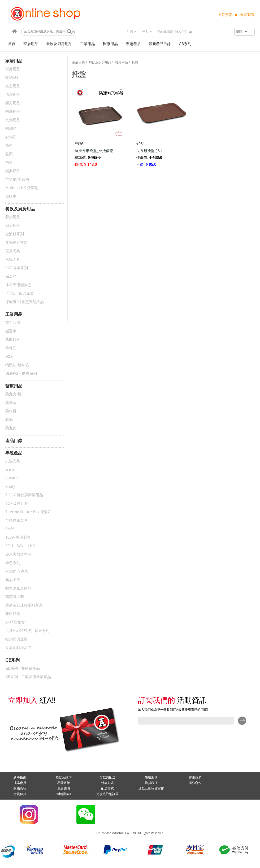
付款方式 (107, 783)
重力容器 (13, 323)
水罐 (9, 357)
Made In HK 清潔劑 (22, 188)
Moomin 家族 (17, 571)
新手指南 (20, 777)
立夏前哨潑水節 (18, 648)
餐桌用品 (13, 217)
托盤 (135, 62)
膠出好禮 (13, 614)
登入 (145, 32)
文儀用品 (13, 120)
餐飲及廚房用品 (59, 44)
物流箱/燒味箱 (17, 365)
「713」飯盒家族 (20, 293)
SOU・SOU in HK (20, 546)
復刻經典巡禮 (16, 639)
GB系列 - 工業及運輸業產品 (28, 677)
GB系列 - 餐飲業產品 (23, 668)
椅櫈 (9, 145)
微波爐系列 (15, 234)
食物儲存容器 (16, 243)
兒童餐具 (13, 251)
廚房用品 (13, 226)
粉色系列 (13, 563)
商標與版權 (64, 794)
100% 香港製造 (18, 537)
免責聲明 (64, 788)
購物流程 (20, 788)
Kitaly (10, 487)
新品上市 (13, 580)
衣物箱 (11, 137)
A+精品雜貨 (15, 622)
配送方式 (107, 788)
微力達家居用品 (18, 588)
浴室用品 (13, 86)
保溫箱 (11, 276)
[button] (244, 32)
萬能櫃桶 (13, 340)
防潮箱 (11, 128)
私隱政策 (64, 783)
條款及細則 (64, 777)
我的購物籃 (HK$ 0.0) (172, 32)
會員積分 (20, 794)
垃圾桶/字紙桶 (17, 179)
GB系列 (185, 44)
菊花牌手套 (15, 597)
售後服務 (151, 777)
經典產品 (13, 171)
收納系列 (13, 78)
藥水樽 (11, 411)
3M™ (10, 529)
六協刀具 (13, 259)
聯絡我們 (195, 777)
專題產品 (133, 44)
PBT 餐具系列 (17, 268)
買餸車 (11, 196)
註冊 (130, 32)
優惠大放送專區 (18, 554)
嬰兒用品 (13, 103)
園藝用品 (13, 112)
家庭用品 (13, 69)
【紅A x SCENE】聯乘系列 (27, 631)
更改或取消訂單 (107, 794)
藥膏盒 (11, 403)
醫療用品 (110, 44)
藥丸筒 (11, 428)
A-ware (12, 478)
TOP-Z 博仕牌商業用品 (24, 495)
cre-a (10, 470)
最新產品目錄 (160, 44)
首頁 (12, 44)
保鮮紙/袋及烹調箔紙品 (25, 302)
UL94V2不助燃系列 (21, 374)
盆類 (9, 154)
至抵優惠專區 (16, 520)
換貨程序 (151, 783)
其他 (9, 420)
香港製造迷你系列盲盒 (24, 605)
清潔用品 (13, 95)
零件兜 (11, 348)
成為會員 (20, 783)
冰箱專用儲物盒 (18, 285)
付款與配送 (107, 777)
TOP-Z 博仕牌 (17, 503)
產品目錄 (79, 62)
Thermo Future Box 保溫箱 (28, 512)
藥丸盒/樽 (13, 394)
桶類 (9, 162)
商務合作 (195, 783)
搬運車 (11, 331)
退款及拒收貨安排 (151, 788)
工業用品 (88, 44)
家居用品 (31, 44)
